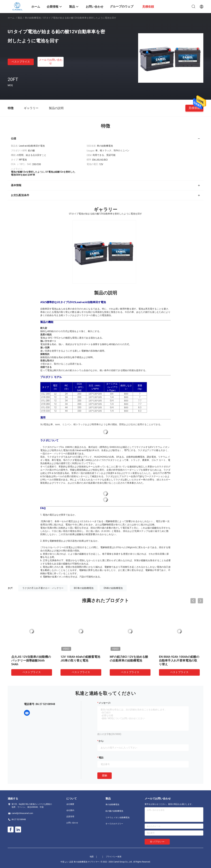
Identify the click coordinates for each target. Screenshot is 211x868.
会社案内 (70, 810)
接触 (105, 775)
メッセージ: (105, 703)
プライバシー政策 (114, 857)
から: (101, 741)
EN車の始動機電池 (113, 588)
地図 (92, 857)
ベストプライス (21, 62)
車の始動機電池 (33, 18)
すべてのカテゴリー (114, 824)
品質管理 (70, 817)
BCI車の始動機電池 (84, 588)
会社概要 (70, 804)
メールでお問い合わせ (51, 62)
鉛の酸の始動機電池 (114, 811)
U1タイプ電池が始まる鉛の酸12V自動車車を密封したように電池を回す (179, 660)
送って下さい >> (157, 842)
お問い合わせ (72, 823)
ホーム (11, 18)
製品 (20, 18)
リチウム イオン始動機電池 (117, 818)
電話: (101, 758)
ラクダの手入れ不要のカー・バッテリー (43, 588)
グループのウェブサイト (122, 9)
